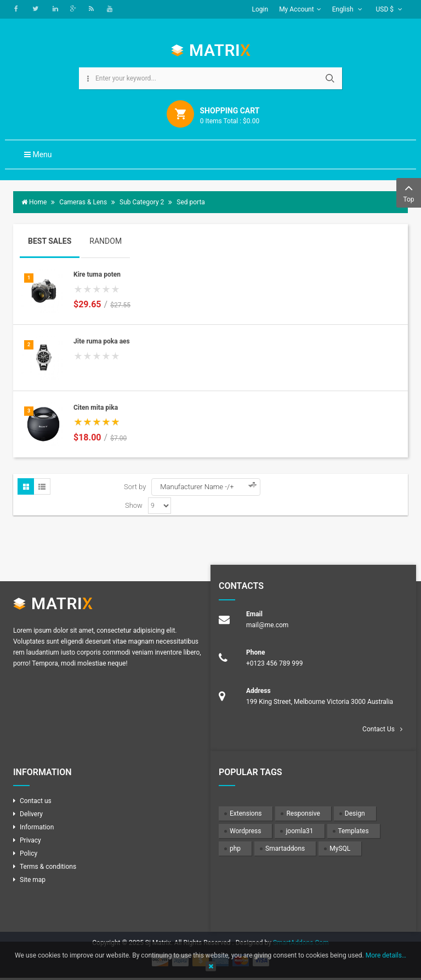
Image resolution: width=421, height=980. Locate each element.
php (235, 849)
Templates (354, 831)
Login (260, 9)
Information (37, 827)
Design (355, 813)
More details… (386, 955)
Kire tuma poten (97, 274)
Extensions (246, 813)
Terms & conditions (48, 867)
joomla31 (299, 831)
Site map (33, 880)
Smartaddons (285, 849)
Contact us (36, 801)
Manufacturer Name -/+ (197, 487)
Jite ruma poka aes (102, 341)
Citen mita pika (96, 408)
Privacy (30, 840)
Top (409, 192)
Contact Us (379, 729)
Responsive (303, 813)
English (347, 9)
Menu (38, 154)
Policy (29, 853)
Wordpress (245, 831)
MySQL (340, 849)
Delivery (31, 814)
